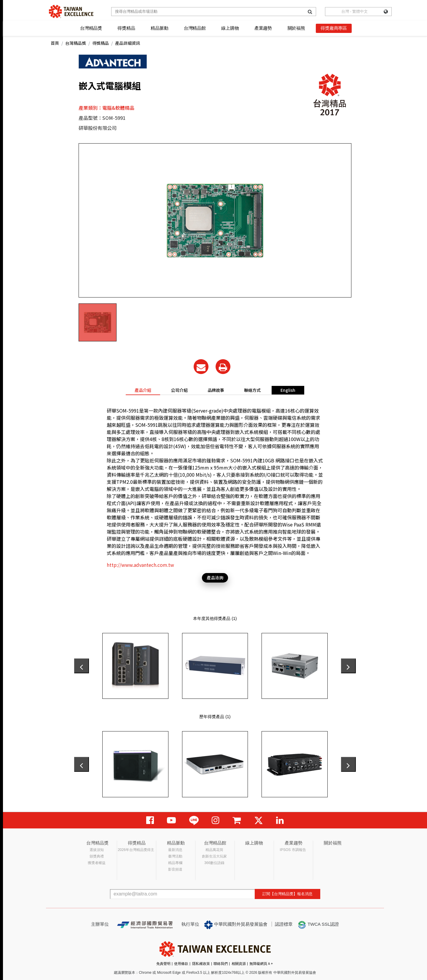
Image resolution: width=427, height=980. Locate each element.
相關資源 (239, 964)
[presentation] (82, 666)
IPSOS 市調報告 (293, 850)
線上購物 (230, 28)
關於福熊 (296, 28)
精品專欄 (175, 863)
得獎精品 (126, 28)
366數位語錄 (214, 863)
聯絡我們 (221, 964)
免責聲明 (163, 964)
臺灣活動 (175, 856)
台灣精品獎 (91, 28)
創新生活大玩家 (214, 856)
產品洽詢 (215, 577)
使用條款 (181, 964)
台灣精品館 (195, 28)
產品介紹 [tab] (143, 390)
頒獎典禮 (97, 856)
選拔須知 (97, 850)
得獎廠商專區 (334, 28)
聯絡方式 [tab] (252, 390)
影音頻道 (175, 869)
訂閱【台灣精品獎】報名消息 (287, 894)
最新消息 (175, 850)
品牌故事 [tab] (216, 390)
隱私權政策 (201, 964)
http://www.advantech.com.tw (140, 565)
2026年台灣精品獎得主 (136, 850)
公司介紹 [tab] (179, 390)
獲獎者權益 (97, 863)
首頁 (55, 43)
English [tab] (288, 390)
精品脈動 (159, 28)
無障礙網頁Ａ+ (261, 964)
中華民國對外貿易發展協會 (236, 925)
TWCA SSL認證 (318, 925)
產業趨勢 (263, 28)
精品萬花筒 (214, 850)
